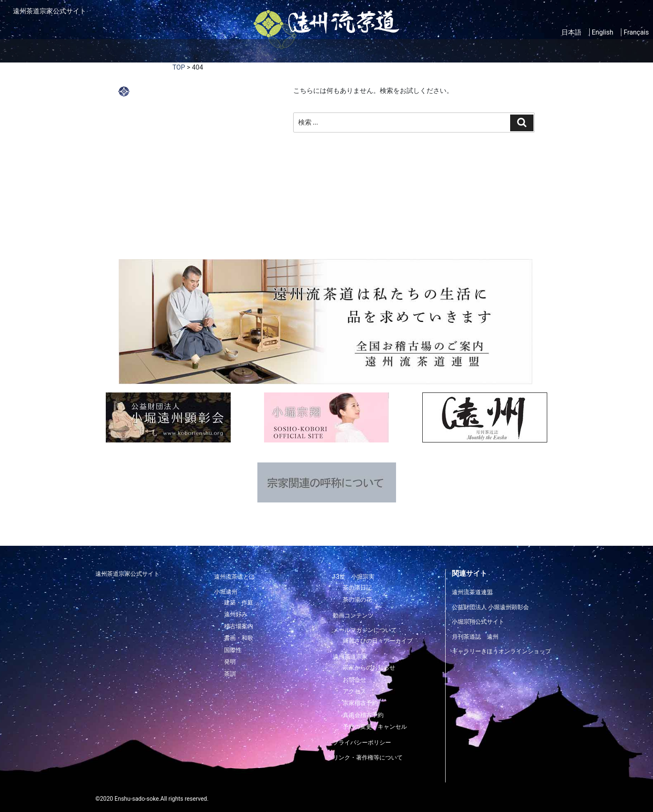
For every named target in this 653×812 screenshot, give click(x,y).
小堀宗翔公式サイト (478, 622)
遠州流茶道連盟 (472, 592)
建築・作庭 (239, 602)
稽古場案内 (307, 51)
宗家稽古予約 (360, 703)
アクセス (354, 691)
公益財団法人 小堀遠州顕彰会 (490, 607)
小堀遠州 (213, 51)
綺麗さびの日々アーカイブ (378, 641)
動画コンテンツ (360, 51)
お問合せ (354, 679)
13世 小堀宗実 (354, 577)
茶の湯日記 (357, 587)
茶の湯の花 (357, 600)
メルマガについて (428, 51)
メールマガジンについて (365, 630)
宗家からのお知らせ (369, 667)
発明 (230, 662)
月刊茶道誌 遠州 (475, 637)
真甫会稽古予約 (363, 715)
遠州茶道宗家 (495, 51)
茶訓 (230, 673)
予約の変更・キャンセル (375, 727)
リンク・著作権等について (368, 757)
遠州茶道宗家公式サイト (127, 574)
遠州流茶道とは (159, 51)
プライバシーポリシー (362, 742)
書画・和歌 (239, 638)
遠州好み (236, 614)
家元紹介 (260, 51)
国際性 (233, 650)
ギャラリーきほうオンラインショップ (501, 651)
